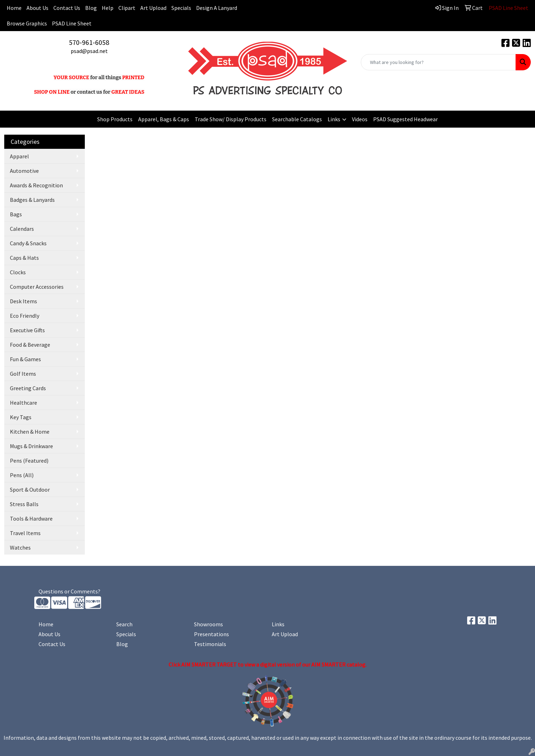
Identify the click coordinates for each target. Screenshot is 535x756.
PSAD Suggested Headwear (405, 119)
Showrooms (208, 624)
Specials (181, 8)
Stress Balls (24, 504)
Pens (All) (22, 475)
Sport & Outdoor (30, 490)
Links (334, 119)
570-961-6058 (89, 42)
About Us (37, 8)
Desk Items (23, 301)
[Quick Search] (438, 62)
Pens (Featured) (29, 461)
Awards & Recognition (36, 185)
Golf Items (23, 374)
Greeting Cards (28, 388)
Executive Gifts (27, 330)
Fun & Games (25, 359)
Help (108, 8)
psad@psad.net (89, 51)
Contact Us (67, 8)
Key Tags (21, 417)
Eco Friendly (25, 316)
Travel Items (25, 533)
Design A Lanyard (217, 8)
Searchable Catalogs (297, 119)
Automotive (24, 171)
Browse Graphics (27, 23)
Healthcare (23, 403)
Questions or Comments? (69, 591)
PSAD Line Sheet (72, 23)
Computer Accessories (37, 287)
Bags (16, 214)
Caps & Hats (24, 258)
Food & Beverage (30, 345)
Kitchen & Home (30, 432)
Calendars (22, 229)
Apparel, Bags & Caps (164, 119)
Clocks (18, 272)
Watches (20, 547)
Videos (360, 119)
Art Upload (153, 8)
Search (124, 624)
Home (46, 624)
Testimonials (210, 644)
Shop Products (115, 119)
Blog (91, 8)
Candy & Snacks (28, 243)
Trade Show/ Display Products (231, 119)
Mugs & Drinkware (31, 446)
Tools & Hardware (31, 518)
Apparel (19, 156)
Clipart (127, 8)
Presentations (211, 634)
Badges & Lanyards (32, 200)
